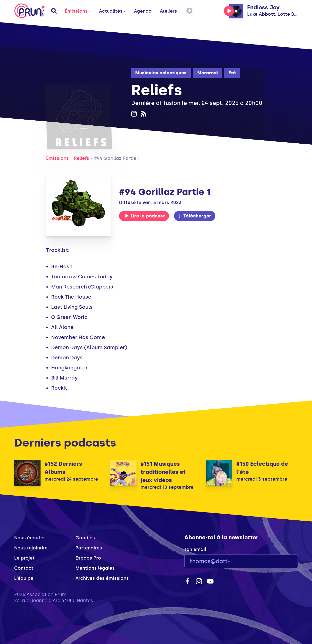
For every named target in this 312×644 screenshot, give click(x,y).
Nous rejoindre (31, 548)
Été (232, 73)
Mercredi (208, 73)
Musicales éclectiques (161, 73)
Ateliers (168, 11)
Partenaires (89, 548)
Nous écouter (30, 538)
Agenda (143, 11)
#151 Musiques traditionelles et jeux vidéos (163, 472)
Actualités (112, 11)
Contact (24, 568)
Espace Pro (88, 558)
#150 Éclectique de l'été (262, 468)
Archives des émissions (102, 578)
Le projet (24, 558)
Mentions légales (95, 568)
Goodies (85, 538)
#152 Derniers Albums (63, 468)
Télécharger (194, 216)
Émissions (78, 11)
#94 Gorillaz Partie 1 (117, 158)
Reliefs (82, 158)
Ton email (195, 549)
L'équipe (24, 578)
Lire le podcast (145, 216)
